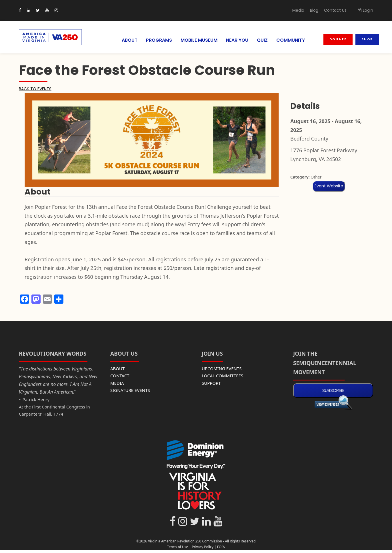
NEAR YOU (237, 40)
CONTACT (120, 376)
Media (303, 10)
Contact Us (337, 10)
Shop (367, 39)
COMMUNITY (292, 40)
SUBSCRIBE (333, 390)
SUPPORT (211, 383)
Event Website (329, 186)
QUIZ (263, 40)
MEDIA (117, 383)
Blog (318, 10)
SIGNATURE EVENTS (130, 390)
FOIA (221, 547)
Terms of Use (178, 547)
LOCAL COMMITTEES (222, 376)
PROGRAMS (155, 40)
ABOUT (125, 40)
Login (366, 10)
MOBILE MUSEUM (197, 40)
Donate (339, 39)
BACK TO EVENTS (36, 89)
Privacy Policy (203, 547)
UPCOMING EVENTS (222, 368)
